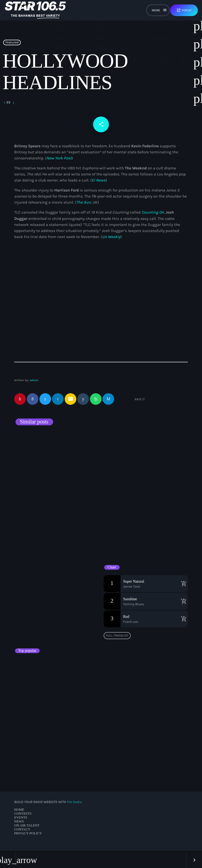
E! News (99, 181)
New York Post (59, 159)
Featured (12, 44)
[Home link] (35, 10)
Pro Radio (74, 803)
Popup (184, 10)
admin (34, 382)
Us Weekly (111, 238)
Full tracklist (117, 637)
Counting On (153, 214)
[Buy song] (183, 585)
